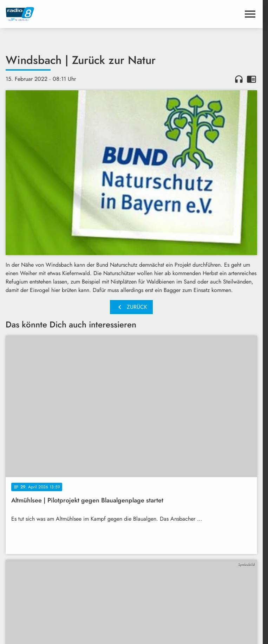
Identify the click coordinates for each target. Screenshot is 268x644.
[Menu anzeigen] (250, 14)
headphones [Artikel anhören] (239, 79)
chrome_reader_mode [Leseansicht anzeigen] (251, 79)
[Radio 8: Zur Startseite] (68, 14)
